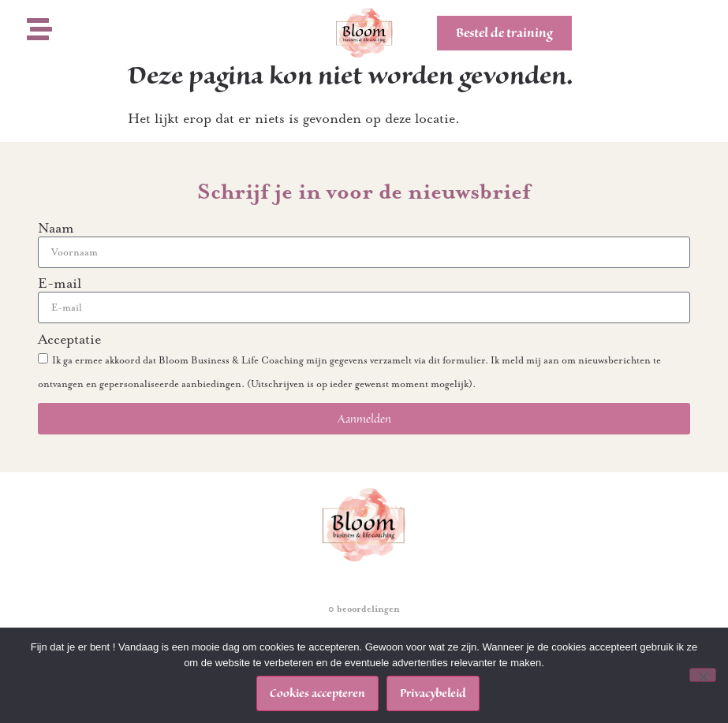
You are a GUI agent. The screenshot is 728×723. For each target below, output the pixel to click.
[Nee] (703, 675)
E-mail (60, 299)
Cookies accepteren (317, 693)
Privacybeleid (433, 693)
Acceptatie (69, 355)
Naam (56, 244)
